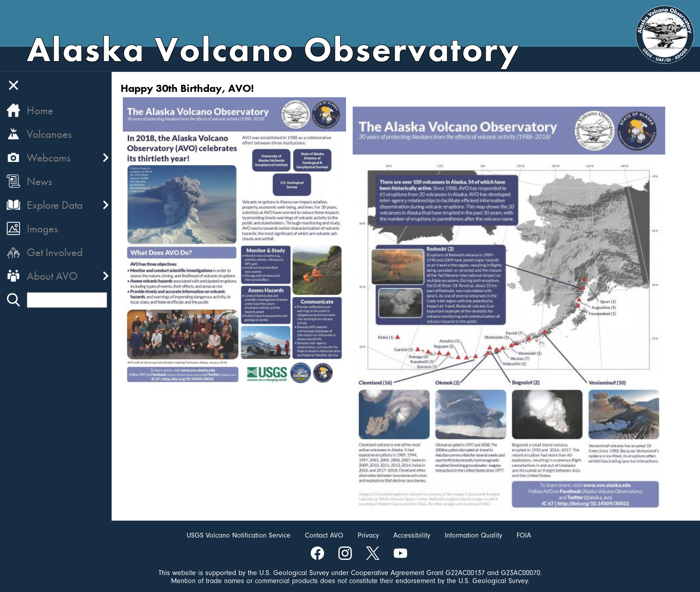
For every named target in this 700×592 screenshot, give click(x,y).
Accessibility (412, 535)
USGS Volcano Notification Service (239, 535)
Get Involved (55, 252)
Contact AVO (324, 535)
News (40, 181)
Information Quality (473, 535)
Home (40, 110)
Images (42, 229)
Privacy (368, 535)
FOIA (524, 535)
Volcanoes (49, 134)
